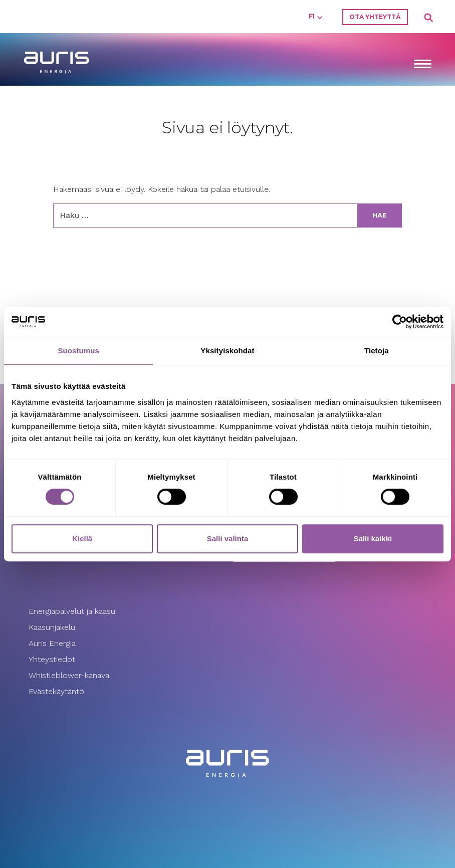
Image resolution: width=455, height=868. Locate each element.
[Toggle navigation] (422, 65)
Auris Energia (52, 643)
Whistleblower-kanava (69, 675)
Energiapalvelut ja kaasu (72, 611)
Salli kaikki (373, 538)
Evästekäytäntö (58, 691)
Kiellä (82, 538)
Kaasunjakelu (52, 627)
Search (429, 18)
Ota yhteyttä (375, 17)
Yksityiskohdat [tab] (227, 351)
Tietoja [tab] (377, 351)
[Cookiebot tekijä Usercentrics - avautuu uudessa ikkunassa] (400, 322)
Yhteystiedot (52, 659)
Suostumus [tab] (78, 351)
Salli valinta (228, 538)
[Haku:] (205, 215)
